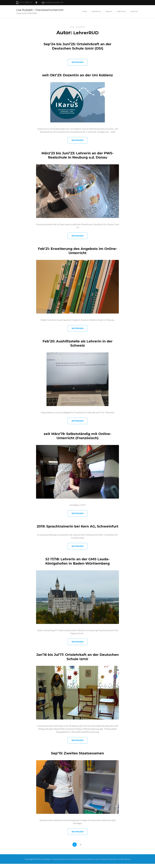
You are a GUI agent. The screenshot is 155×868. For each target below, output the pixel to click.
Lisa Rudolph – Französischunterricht (40, 10)
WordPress (125, 863)
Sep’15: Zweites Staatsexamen (77, 757)
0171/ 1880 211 (26, 2)
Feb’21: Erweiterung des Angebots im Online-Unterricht (77, 251)
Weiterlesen (77, 62)
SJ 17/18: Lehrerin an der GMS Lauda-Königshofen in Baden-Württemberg (78, 566)
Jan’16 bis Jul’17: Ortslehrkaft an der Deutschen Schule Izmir (78, 661)
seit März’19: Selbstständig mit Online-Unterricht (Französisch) (78, 436)
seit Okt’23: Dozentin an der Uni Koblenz (77, 75)
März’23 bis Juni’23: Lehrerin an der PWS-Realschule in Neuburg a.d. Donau (77, 155)
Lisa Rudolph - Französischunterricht (55, 863)
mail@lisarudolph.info (54, 2)
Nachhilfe (96, 12)
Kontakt (134, 12)
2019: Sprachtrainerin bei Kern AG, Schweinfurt (77, 528)
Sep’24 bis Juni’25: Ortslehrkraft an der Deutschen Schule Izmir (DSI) (78, 46)
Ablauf (109, 12)
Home (85, 12)
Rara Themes (102, 863)
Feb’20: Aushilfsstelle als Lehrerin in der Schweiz (78, 343)
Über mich (121, 12)
